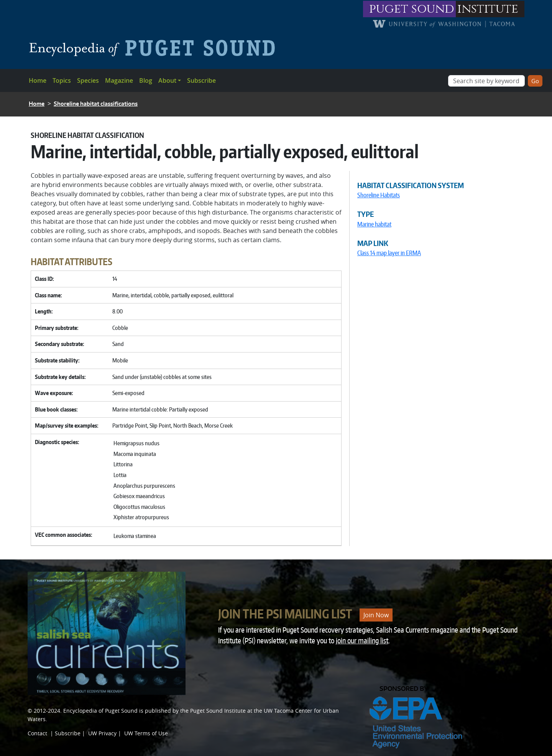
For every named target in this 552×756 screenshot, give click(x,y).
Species (88, 80)
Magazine (119, 80)
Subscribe (201, 80)
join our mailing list (362, 640)
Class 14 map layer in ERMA (389, 253)
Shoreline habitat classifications (96, 104)
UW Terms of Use (146, 733)
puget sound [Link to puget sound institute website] (412, 9)
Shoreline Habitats (379, 195)
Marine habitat (374, 224)
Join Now (376, 615)
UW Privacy (102, 733)
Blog (146, 80)
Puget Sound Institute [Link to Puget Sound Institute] (218, 711)
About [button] (167, 80)
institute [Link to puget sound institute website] (488, 9)
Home (38, 80)
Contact (37, 733)
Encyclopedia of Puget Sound (100, 711)
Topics (62, 80)
